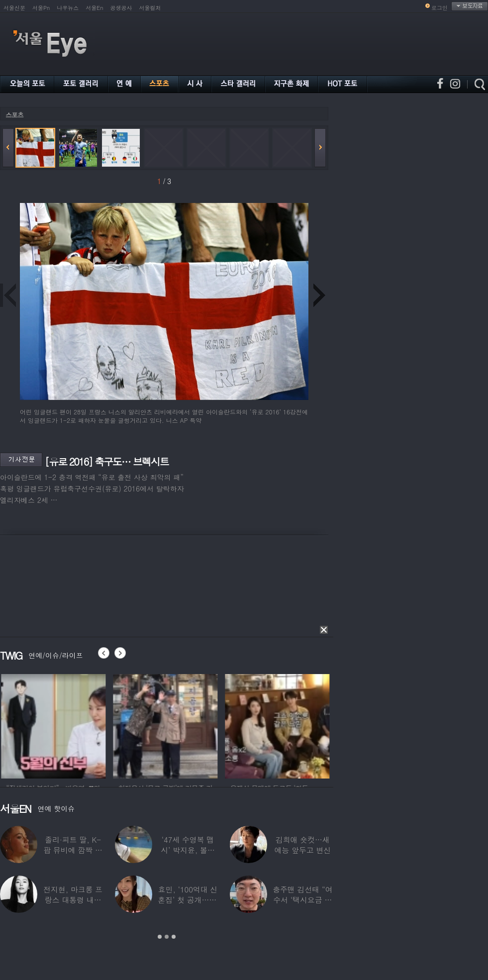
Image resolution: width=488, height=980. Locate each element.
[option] (114, 725)
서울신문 (14, 8)
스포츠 (14, 115)
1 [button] (160, 937)
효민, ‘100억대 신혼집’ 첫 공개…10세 (188, 900)
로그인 (439, 8)
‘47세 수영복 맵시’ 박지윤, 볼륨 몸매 (188, 850)
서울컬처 (150, 8)
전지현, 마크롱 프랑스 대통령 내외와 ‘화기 (73, 900)
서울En (94, 8)
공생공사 (121, 8)
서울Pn (41, 8)
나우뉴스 (68, 8)
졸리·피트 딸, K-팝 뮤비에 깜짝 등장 (73, 850)
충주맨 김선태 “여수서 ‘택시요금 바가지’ (302, 900)
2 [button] (167, 937)
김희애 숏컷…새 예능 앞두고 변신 (302, 845)
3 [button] (174, 937)
